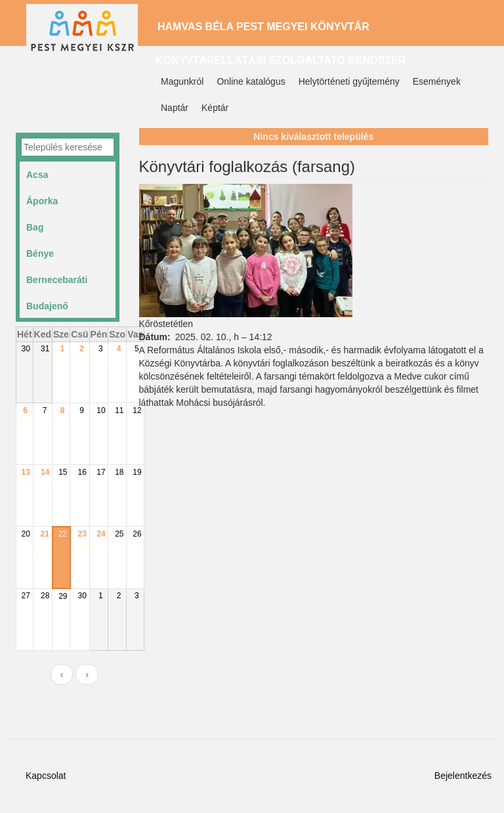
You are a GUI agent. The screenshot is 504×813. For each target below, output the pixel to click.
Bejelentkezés (463, 776)
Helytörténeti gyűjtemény (349, 81)
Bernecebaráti (57, 280)
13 (26, 472)
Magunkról (182, 81)
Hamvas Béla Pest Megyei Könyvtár (263, 27)
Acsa (37, 175)
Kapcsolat (46, 776)
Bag (35, 227)
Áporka (42, 201)
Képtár (215, 108)
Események (437, 81)
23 (82, 534)
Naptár (175, 108)
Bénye (40, 253)
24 (101, 534)
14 (45, 472)
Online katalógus (251, 81)
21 (45, 534)
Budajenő (47, 306)
